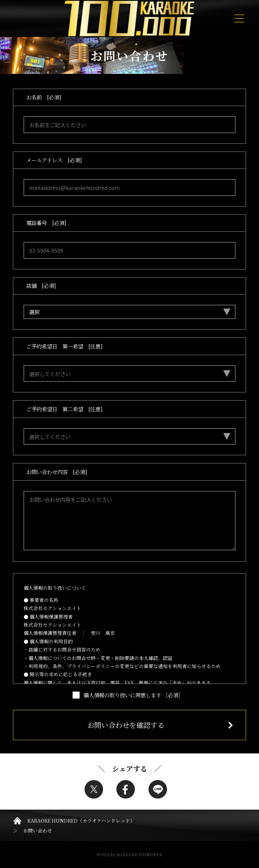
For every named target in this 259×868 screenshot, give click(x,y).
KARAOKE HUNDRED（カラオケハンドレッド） (81, 821)
